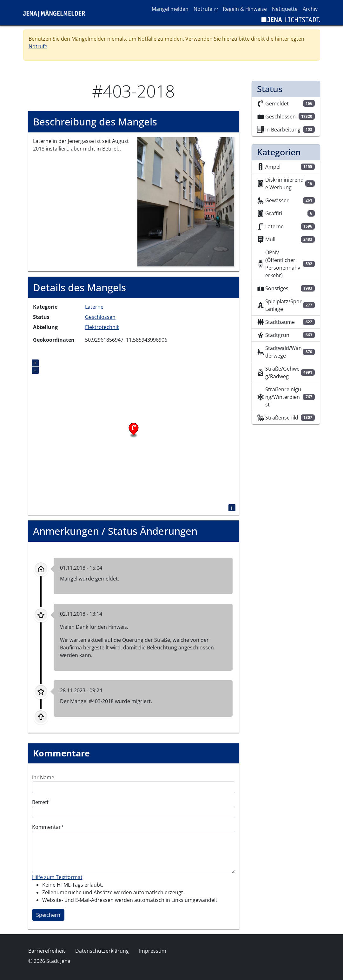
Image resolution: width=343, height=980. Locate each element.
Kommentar (46, 827)
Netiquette (285, 9)
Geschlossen (100, 317)
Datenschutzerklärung (102, 951)
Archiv (310, 9)
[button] (186, 201)
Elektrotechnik (102, 327)
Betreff (40, 802)
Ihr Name (43, 777)
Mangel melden (170, 9)
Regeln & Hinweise (245, 9)
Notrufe (207, 9)
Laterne (94, 307)
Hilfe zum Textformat (57, 877)
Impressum (153, 951)
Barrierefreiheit (47, 951)
